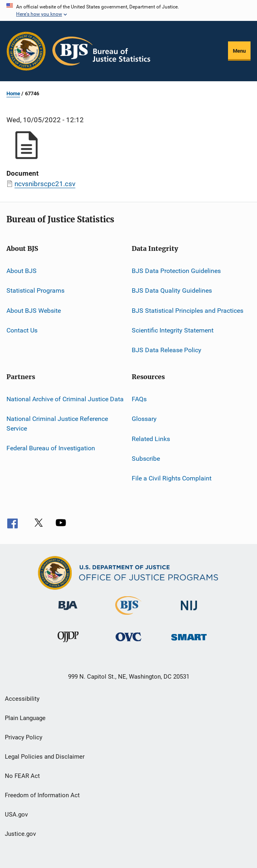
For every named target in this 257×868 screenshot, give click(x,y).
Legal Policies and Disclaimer (45, 757)
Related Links (151, 438)
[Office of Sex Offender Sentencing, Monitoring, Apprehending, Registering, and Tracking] (189, 646)
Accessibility (22, 699)
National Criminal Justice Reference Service (57, 424)
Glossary (144, 419)
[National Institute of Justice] (189, 614)
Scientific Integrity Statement (173, 330)
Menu (239, 51)
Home (13, 93)
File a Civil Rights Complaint (172, 478)
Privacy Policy (24, 737)
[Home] (101, 51)
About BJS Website (34, 311)
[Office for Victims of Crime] (128, 646)
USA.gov (16, 815)
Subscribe (146, 459)
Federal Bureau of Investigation (51, 448)
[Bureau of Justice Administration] (68, 614)
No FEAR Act (22, 776)
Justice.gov (20, 834)
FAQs (139, 399)
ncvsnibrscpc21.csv (45, 184)
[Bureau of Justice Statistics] (128, 616)
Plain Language (25, 718)
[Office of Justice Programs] (26, 51)
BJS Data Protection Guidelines (176, 271)
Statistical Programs (35, 290)
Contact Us (22, 330)
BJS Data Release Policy (167, 350)
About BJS (22, 271)
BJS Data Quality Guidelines (172, 290)
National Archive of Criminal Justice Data (65, 399)
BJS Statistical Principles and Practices (188, 311)
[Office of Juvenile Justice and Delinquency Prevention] (68, 646)
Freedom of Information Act (42, 795)
